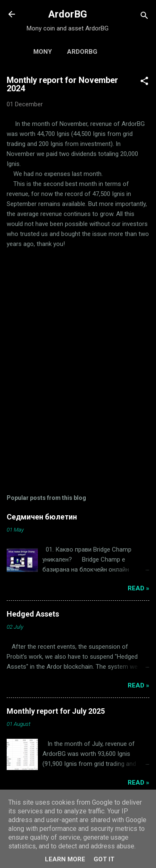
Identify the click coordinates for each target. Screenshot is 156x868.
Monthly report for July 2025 (56, 711)
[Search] (144, 17)
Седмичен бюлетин (42, 517)
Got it (104, 859)
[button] (144, 82)
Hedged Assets (33, 614)
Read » (139, 588)
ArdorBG (68, 14)
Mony (43, 52)
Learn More (65, 859)
